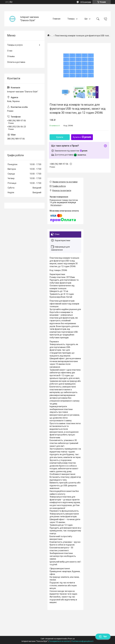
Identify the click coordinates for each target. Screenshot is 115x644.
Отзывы (11, 56)
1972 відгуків (86, 2)
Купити (60, 137)
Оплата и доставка (16, 62)
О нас (10, 51)
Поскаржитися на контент (60, 641)
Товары (71, 19)
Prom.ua (71, 639)
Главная (57, 19)
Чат (103, 637)
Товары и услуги (15, 45)
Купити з (82, 137)
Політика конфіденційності (82, 641)
